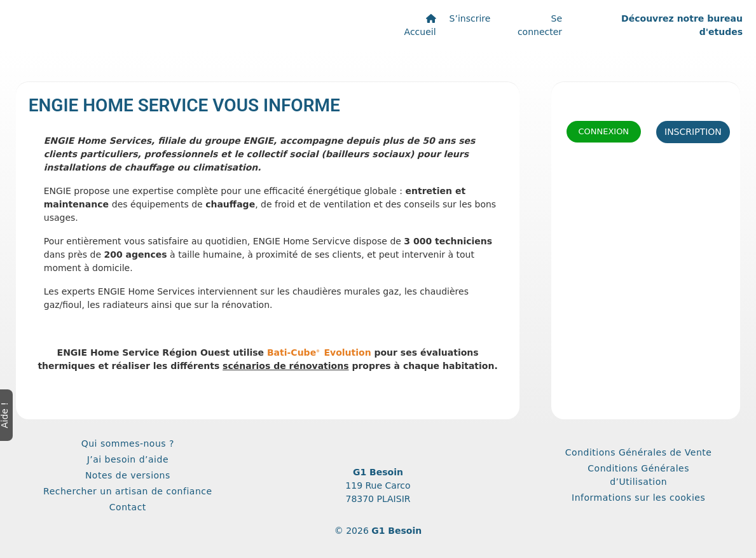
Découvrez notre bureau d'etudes (682, 25)
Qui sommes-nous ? (128, 443)
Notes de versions (128, 475)
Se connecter (540, 25)
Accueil (420, 25)
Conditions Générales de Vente (639, 452)
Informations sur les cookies (638, 498)
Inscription (693, 132)
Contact (128, 507)
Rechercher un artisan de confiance (128, 491)
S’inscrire (470, 18)
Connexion (603, 131)
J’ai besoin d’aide (128, 459)
